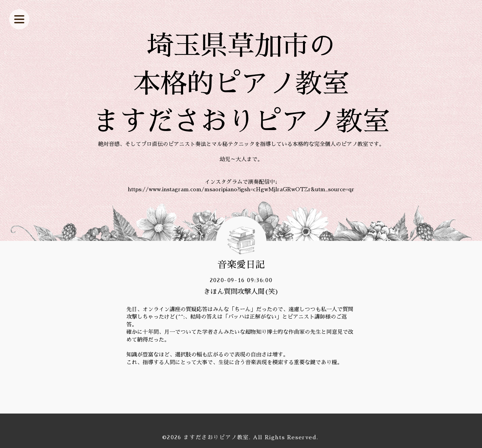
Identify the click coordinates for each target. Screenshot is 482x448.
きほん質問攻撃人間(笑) (241, 292)
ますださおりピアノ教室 (216, 438)
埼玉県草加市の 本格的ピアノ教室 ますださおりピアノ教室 (241, 84)
